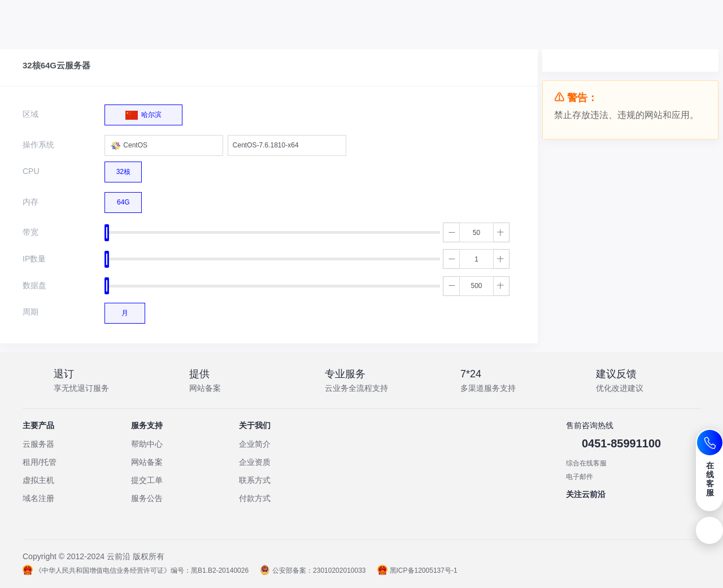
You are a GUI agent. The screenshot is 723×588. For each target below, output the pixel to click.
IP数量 (34, 259)
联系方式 (255, 480)
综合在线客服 (586, 463)
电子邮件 (580, 477)
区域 (31, 114)
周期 (31, 312)
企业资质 (255, 462)
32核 (123, 169)
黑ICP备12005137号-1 (417, 570)
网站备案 (147, 462)
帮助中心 (147, 444)
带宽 (31, 232)
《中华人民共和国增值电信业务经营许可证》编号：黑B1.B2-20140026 (136, 570)
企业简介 (255, 444)
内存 (31, 202)
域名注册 (38, 498)
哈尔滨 (143, 112)
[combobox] (164, 145)
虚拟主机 (38, 480)
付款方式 (255, 498)
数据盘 (34, 285)
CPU (31, 171)
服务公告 (147, 498)
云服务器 (38, 444)
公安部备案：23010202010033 (313, 570)
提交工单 (147, 480)
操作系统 (38, 145)
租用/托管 (40, 462)
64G (123, 199)
